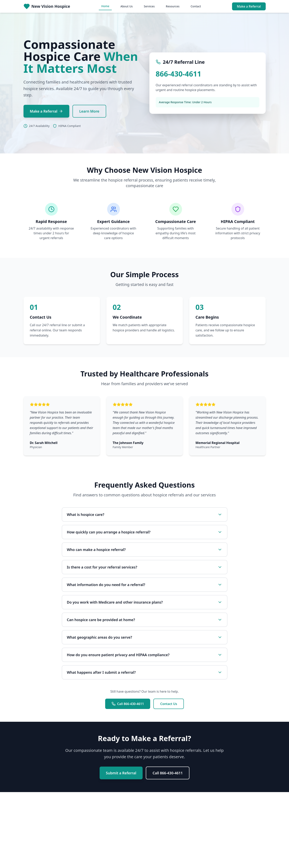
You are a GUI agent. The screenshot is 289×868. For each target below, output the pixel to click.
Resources (173, 6)
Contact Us (169, 704)
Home (105, 6)
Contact (196, 6)
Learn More (89, 111)
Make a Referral (249, 6)
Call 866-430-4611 (128, 704)
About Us (127, 6)
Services (149, 6)
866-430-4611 (179, 74)
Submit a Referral (121, 773)
